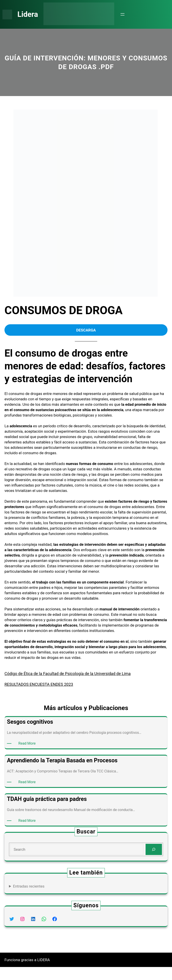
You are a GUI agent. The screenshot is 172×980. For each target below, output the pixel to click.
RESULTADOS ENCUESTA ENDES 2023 (42, 697)
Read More (28, 756)
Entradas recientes (29, 899)
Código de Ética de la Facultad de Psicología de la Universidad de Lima (68, 687)
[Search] (154, 863)
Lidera (29, 14)
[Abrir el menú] (125, 15)
